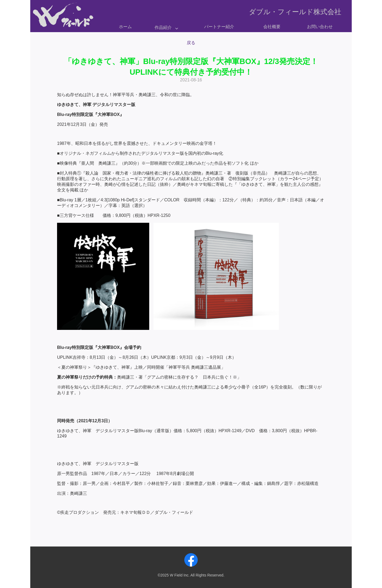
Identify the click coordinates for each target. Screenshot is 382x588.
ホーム (125, 27)
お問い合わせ (320, 27)
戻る (191, 43)
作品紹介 (163, 27)
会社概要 (272, 27)
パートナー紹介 (219, 27)
